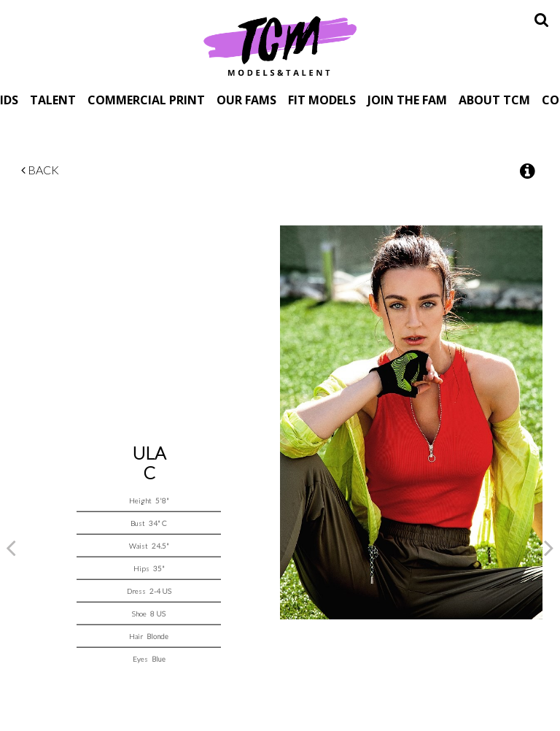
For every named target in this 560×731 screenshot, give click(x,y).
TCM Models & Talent (280, 45)
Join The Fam (407, 100)
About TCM (494, 100)
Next (549, 547)
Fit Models (322, 100)
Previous (11, 547)
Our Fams (246, 100)
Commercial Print (146, 100)
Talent (53, 100)
